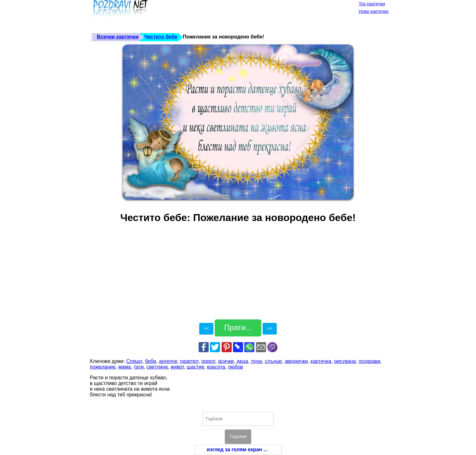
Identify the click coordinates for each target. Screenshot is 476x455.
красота (216, 367)
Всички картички (118, 37)
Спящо (134, 361)
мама (125, 367)
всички (226, 361)
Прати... (238, 327)
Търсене (238, 436)
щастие (195, 367)
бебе (151, 361)
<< (206, 329)
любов (235, 367)
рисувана (345, 361)
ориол (209, 361)
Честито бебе (161, 37)
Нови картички (374, 11)
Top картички (372, 4)
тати (139, 367)
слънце (273, 361)
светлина (157, 367)
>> (270, 329)
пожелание (103, 367)
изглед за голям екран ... (237, 449)
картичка (321, 361)
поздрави (370, 361)
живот (177, 367)
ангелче (168, 361)
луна (256, 361)
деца (242, 361)
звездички (296, 361)
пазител (189, 361)
